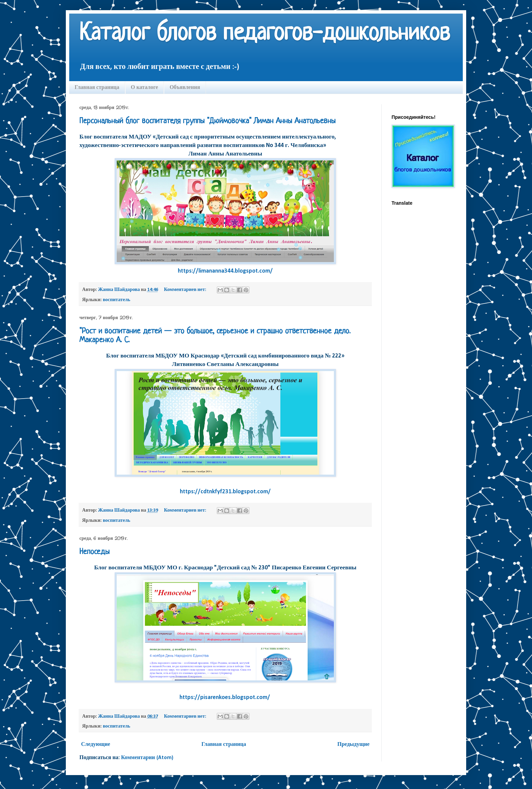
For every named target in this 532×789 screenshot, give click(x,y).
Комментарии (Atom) (147, 758)
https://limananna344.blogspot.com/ (225, 271)
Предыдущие (353, 745)
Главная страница (97, 87)
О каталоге (145, 87)
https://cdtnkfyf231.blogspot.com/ (225, 492)
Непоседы (94, 552)
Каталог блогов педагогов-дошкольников (265, 34)
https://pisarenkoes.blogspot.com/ (225, 698)
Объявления (185, 87)
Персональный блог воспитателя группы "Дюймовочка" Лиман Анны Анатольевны (207, 121)
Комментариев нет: (186, 290)
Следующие (96, 745)
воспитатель (117, 300)
